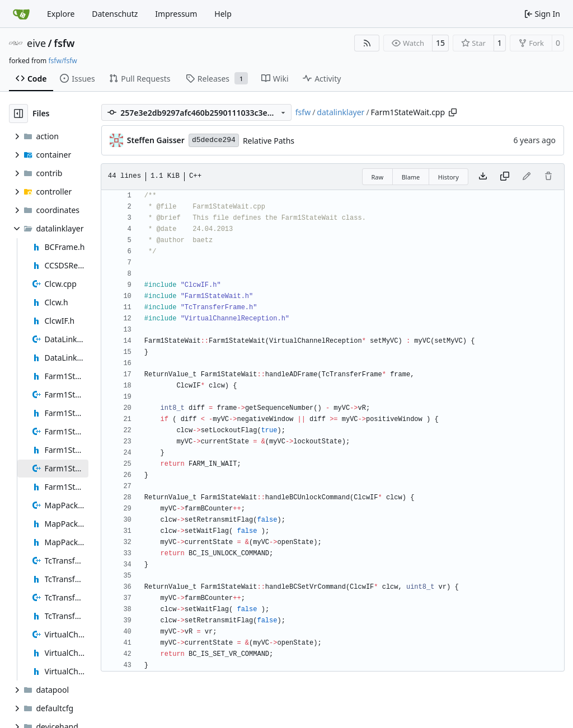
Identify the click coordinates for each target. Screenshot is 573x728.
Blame (411, 177)
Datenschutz (115, 14)
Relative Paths (269, 141)
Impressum (176, 14)
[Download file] (483, 177)
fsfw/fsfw (62, 61)
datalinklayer (340, 112)
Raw (378, 177)
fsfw (64, 43)
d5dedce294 (214, 140)
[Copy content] (505, 177)
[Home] (21, 14)
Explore (61, 14)
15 (440, 43)
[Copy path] (453, 112)
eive (36, 43)
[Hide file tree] (18, 114)
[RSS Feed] (367, 43)
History (448, 177)
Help (223, 14)
